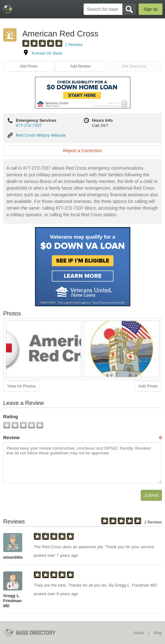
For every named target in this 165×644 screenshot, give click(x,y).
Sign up (150, 9)
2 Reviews (74, 45)
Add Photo (29, 66)
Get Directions (134, 66)
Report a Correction (82, 151)
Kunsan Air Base (47, 53)
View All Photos (21, 386)
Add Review (80, 66)
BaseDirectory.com (8, 9)
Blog (158, 633)
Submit (151, 495)
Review (82, 438)
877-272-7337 (29, 125)
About (138, 633)
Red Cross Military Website (41, 135)
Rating (11, 416)
